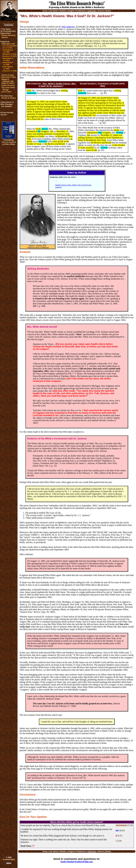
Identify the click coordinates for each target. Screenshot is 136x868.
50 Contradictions (8, 31)
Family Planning (8, 35)
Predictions (81, 11)
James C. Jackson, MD (7, 80)
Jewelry (5, 37)
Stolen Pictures (8, 85)
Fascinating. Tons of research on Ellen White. (9, 142)
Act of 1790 (7, 48)
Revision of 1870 (10, 56)
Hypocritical (6, 33)
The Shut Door (7, 96)
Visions (101, 11)
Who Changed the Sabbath (6, 105)
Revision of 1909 (10, 71)
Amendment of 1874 (8, 59)
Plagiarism (5, 42)
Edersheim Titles (9, 77)
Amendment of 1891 (8, 63)
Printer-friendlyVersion (7, 114)
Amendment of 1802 (8, 51)
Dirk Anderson (68, 27)
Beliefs (63, 11)
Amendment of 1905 (8, 68)
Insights (71, 11)
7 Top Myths (6, 29)
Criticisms (9, 25)
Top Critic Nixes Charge (8, 89)
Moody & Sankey (9, 98)
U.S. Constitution (10, 46)
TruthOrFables (9, 859)
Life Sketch (54, 11)
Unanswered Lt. (7, 102)
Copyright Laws (8, 44)
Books (108, 11)
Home (45, 11)
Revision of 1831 (10, 54)
